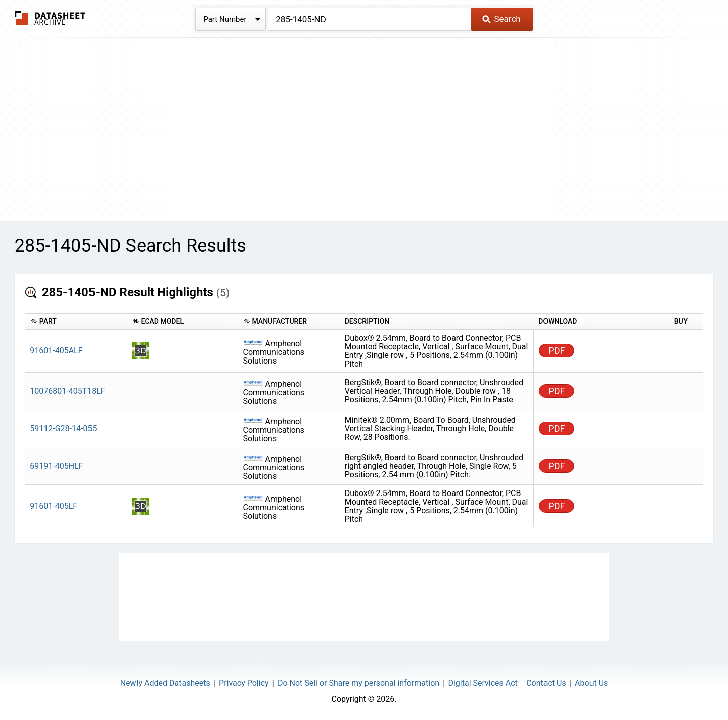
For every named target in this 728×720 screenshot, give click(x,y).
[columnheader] (76, 322)
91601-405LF (54, 506)
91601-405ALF (56, 351)
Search (501, 19)
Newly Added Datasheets (165, 683)
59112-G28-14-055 (63, 429)
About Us (591, 683)
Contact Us (546, 683)
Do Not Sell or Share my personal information (358, 683)
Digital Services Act (483, 683)
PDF (556, 351)
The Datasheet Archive (50, 18)
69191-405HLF (56, 466)
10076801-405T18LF (67, 391)
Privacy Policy (244, 683)
